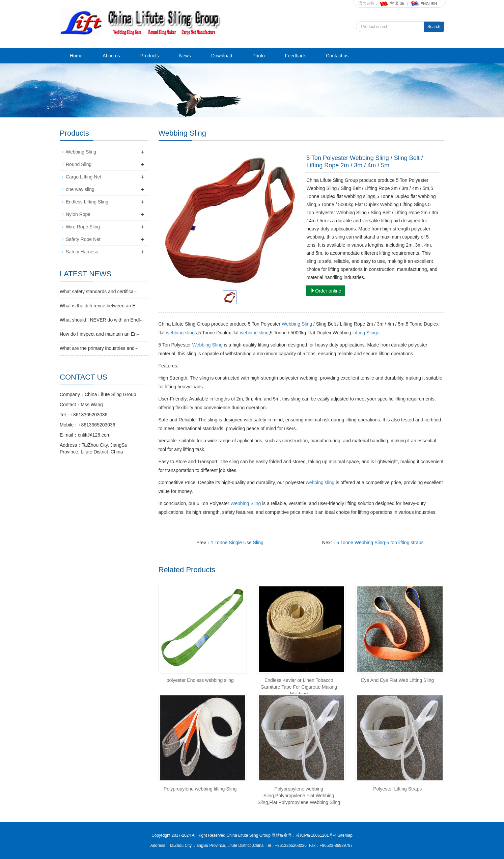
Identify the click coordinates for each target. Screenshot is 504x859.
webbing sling (180, 333)
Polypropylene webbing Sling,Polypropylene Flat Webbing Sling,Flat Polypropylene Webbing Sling (299, 796)
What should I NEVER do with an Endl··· (102, 320)
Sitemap (345, 835)
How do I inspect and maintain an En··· (100, 334)
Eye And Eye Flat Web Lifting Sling (397, 680)
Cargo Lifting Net (83, 177)
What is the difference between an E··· (100, 306)
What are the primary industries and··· (99, 348)
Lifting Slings (366, 333)
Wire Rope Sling (83, 227)
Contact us (337, 56)
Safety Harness (82, 252)
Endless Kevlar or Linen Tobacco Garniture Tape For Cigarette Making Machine (299, 687)
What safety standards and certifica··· (99, 292)
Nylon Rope (78, 214)
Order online (326, 291)
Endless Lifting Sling (87, 202)
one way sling (80, 189)
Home (76, 56)
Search (434, 27)
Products (150, 56)
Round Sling (79, 164)
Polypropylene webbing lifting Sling (200, 789)
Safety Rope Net (83, 239)
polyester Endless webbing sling (200, 680)
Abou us (111, 56)
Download (222, 56)
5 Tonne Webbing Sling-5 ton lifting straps (380, 543)
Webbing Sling (297, 324)
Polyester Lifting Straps (397, 789)
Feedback (295, 56)
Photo (259, 56)
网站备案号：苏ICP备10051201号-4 (304, 835)
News (185, 56)
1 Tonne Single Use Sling (237, 543)
